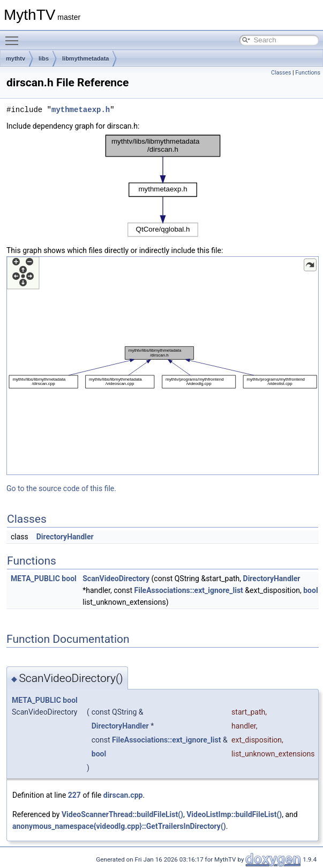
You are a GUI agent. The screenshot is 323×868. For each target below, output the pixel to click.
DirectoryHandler (65, 537)
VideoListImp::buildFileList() (234, 814)
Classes (281, 73)
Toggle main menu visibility (14, 36)
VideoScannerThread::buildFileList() (122, 814)
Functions (308, 73)
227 (74, 795)
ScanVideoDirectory (116, 578)
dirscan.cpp (123, 795)
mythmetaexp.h (81, 110)
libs (44, 58)
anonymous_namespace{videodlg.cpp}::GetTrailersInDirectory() (119, 826)
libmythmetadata (85, 58)
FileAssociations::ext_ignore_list (189, 590)
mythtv (16, 58)
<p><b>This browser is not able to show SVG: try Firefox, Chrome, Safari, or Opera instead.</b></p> (163, 186)
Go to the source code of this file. (61, 488)
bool (69, 578)
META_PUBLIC (35, 578)
